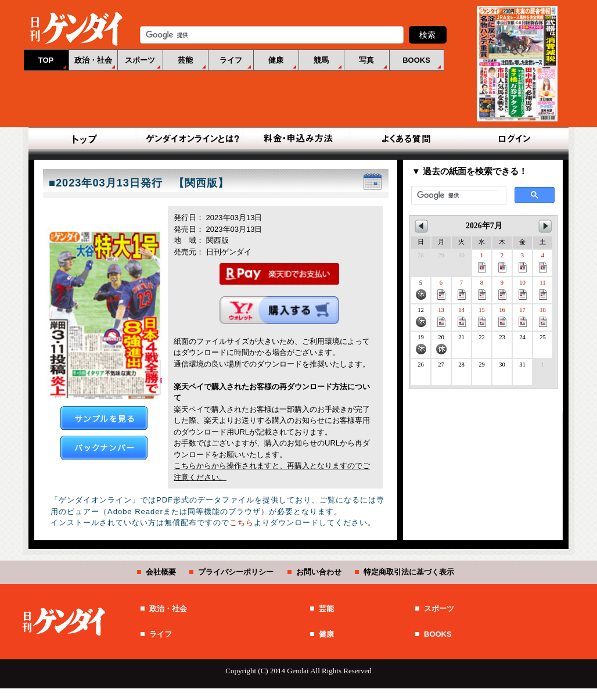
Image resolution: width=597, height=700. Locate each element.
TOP (46, 60)
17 (523, 317)
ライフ (231, 60)
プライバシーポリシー (236, 572)
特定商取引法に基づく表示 (409, 572)
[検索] (458, 196)
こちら (242, 523)
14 (462, 317)
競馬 (321, 60)
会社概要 (161, 572)
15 (482, 317)
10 (523, 290)
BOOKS (416, 60)
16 (502, 317)
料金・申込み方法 (298, 139)
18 (543, 317)
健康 (276, 60)
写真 (366, 60)
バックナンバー (104, 448)
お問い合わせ (319, 572)
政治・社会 (93, 60)
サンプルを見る (104, 418)
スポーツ (140, 60)
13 (441, 317)
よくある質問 (405, 139)
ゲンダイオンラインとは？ (192, 139)
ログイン (512, 139)
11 (543, 290)
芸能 (185, 60)
